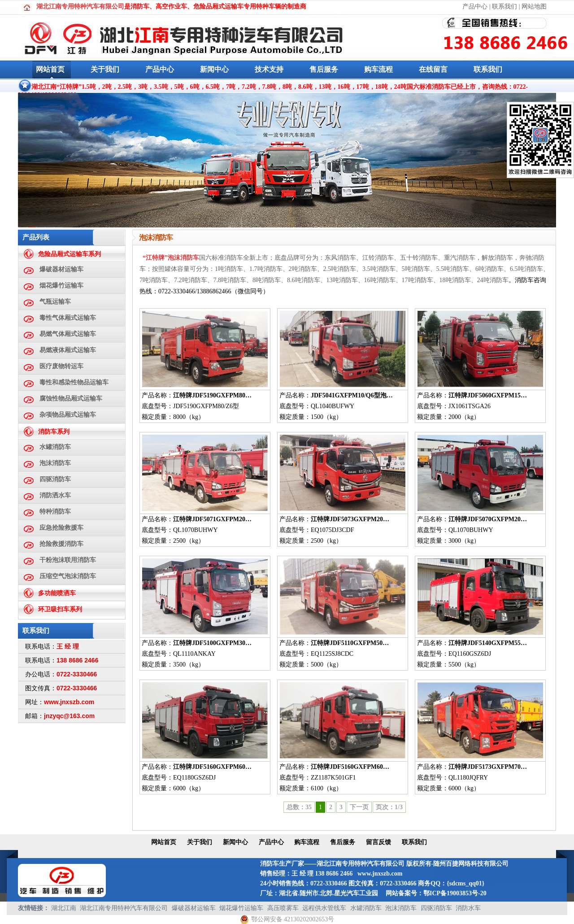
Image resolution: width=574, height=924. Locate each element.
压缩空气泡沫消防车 (68, 576)
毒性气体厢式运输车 (68, 318)
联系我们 (504, 7)
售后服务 (324, 69)
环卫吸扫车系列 (60, 609)
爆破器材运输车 (61, 269)
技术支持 (269, 69)
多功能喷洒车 (57, 593)
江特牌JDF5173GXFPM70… (488, 767)
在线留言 (433, 69)
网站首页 (50, 69)
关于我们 (105, 69)
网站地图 (534, 7)
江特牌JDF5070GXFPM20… (488, 519)
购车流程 (378, 69)
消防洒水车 (55, 495)
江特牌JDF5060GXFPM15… (488, 395)
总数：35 (299, 807)
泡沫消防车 (55, 463)
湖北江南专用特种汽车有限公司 (124, 908)
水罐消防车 (55, 447)
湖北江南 (64, 908)
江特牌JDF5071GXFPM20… (212, 519)
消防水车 (468, 908)
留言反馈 (378, 842)
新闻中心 (214, 69)
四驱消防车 (55, 479)
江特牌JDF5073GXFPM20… (350, 519)
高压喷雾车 (283, 908)
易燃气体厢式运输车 (68, 334)
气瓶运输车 (55, 302)
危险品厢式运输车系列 (70, 254)
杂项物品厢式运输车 (68, 415)
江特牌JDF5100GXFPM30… (212, 643)
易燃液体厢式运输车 (68, 350)
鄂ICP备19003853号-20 (455, 893)
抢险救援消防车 (61, 544)
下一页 (359, 807)
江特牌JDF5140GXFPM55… (488, 643)
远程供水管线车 (324, 908)
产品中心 (475, 7)
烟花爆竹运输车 (61, 285)
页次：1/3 (389, 807)
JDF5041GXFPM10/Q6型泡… (352, 395)
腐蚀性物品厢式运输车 (71, 399)
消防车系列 (54, 432)
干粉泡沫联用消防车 (68, 560)
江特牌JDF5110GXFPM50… (350, 643)
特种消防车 (55, 512)
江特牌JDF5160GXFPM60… (212, 767)
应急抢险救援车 (61, 528)
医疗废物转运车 (61, 366)
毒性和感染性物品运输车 (74, 382)
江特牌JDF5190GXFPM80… (212, 395)
